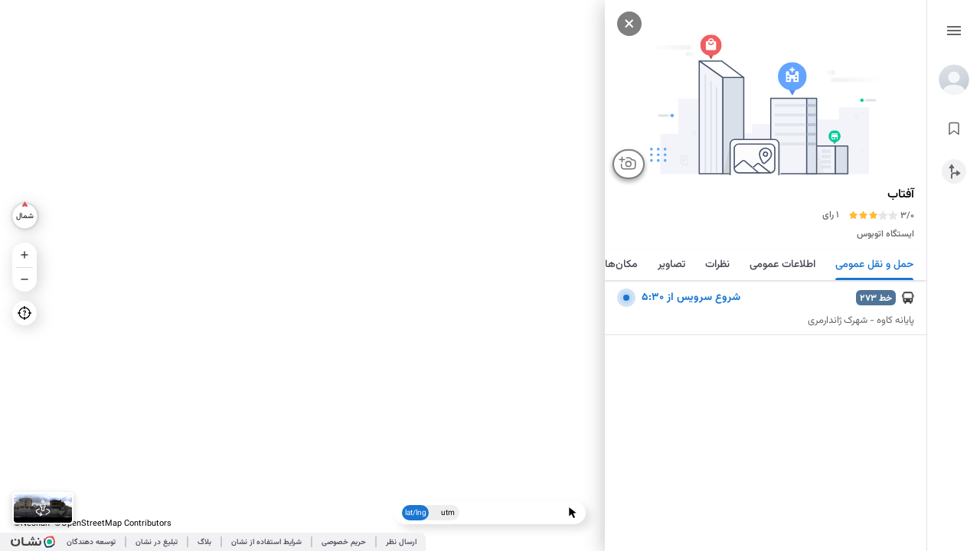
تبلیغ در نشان (157, 542)
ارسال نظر (401, 542)
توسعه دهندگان (91, 542)
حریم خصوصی (344, 542)
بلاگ (204, 542)
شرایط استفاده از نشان (266, 542)
